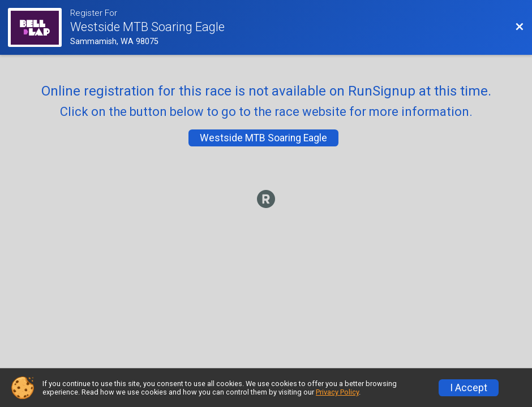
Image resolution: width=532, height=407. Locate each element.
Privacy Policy (337, 392)
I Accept (469, 388)
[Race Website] (39, 27)
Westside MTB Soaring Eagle (263, 138)
